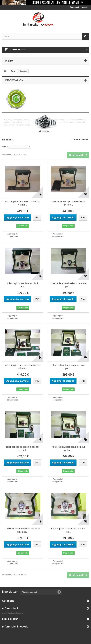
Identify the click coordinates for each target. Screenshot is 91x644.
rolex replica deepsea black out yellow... (68, 448)
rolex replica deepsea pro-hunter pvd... (68, 367)
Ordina (5, 146)
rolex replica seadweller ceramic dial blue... (23, 530)
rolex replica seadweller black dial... (23, 285)
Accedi (84, 7)
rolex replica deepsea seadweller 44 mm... (23, 203)
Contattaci (74, 7)
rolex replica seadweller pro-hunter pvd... (68, 285)
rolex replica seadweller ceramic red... (68, 530)
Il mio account (11, 619)
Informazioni (15, 80)
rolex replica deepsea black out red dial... (23, 448)
